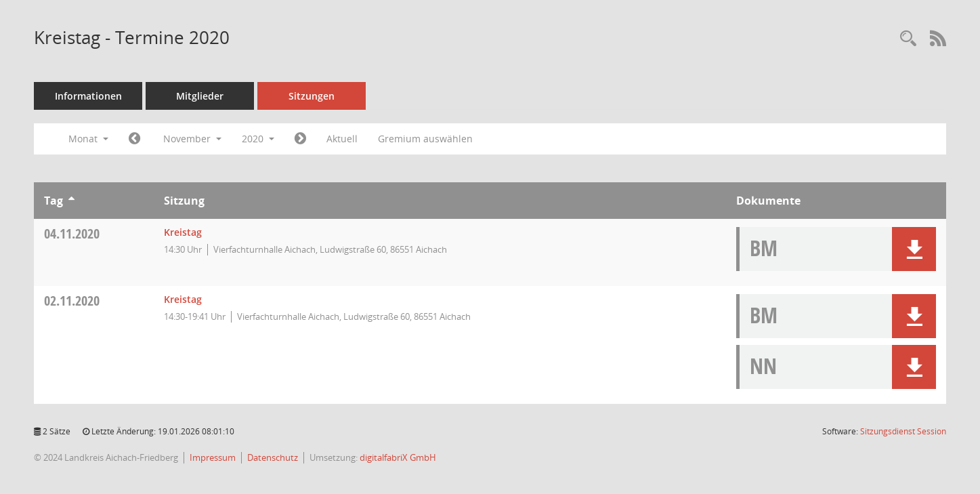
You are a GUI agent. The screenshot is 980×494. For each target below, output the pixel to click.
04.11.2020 (72, 233)
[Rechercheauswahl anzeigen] (908, 39)
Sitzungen (312, 96)
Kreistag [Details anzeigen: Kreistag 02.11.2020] (183, 299)
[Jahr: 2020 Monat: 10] (134, 139)
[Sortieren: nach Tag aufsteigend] (71, 201)
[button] (914, 249)
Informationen (88, 96)
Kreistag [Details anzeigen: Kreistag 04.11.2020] (183, 232)
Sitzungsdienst (903, 431)
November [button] (192, 139)
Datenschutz (273, 457)
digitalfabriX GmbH (398, 457)
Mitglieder (200, 96)
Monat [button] (88, 139)
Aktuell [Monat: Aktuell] (342, 139)
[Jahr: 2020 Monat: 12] (300, 139)
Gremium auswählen (425, 139)
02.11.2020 (72, 301)
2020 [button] (258, 139)
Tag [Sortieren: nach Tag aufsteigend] (54, 201)
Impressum (213, 457)
